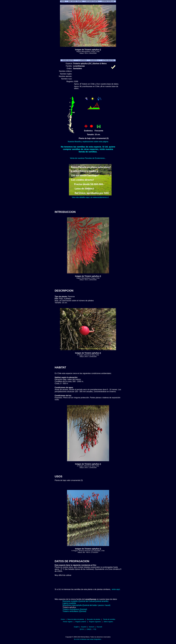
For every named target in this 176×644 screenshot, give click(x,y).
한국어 (82, 629)
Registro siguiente (95, 622)
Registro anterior (81, 622)
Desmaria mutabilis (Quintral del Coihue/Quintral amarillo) (85, 601)
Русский (99, 627)
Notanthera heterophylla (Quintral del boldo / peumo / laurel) (86, 605)
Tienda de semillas (109, 619)
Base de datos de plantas (76, 619)
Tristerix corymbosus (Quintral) (75, 609)
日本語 (89, 629)
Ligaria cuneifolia (69, 603)
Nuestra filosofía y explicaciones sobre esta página (88, 142)
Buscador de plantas (94, 619)
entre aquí (116, 589)
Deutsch (92, 627)
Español (84, 627)
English (76, 627)
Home (63, 619)
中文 (95, 629)
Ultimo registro (108, 622)
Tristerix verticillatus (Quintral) (74, 611)
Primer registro (68, 622)
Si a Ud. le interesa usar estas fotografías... (88, 639)
